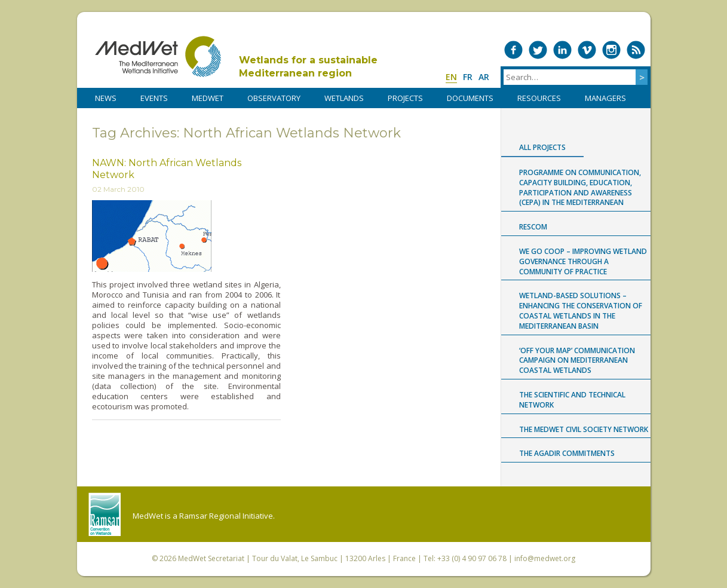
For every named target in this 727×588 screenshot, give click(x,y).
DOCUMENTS (470, 98)
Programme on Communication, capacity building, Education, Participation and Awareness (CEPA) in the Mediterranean (580, 187)
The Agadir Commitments (567, 453)
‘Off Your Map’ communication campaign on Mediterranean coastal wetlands (577, 361)
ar (484, 77)
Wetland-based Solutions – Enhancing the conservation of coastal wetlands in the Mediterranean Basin (581, 310)
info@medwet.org (545, 558)
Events (154, 98)
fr (468, 77)
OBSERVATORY (274, 98)
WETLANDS (344, 98)
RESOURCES (539, 98)
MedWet (158, 56)
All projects (542, 147)
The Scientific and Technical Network (572, 400)
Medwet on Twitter (538, 50)
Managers (605, 98)
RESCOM (533, 227)
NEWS (106, 98)
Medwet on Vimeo (587, 50)
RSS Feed (636, 50)
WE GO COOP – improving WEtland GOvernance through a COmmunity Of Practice (583, 261)
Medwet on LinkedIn (562, 50)
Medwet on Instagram (611, 50)
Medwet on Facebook (513, 50)
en (451, 77)
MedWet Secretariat (211, 558)
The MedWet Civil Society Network (584, 429)
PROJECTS (405, 98)
